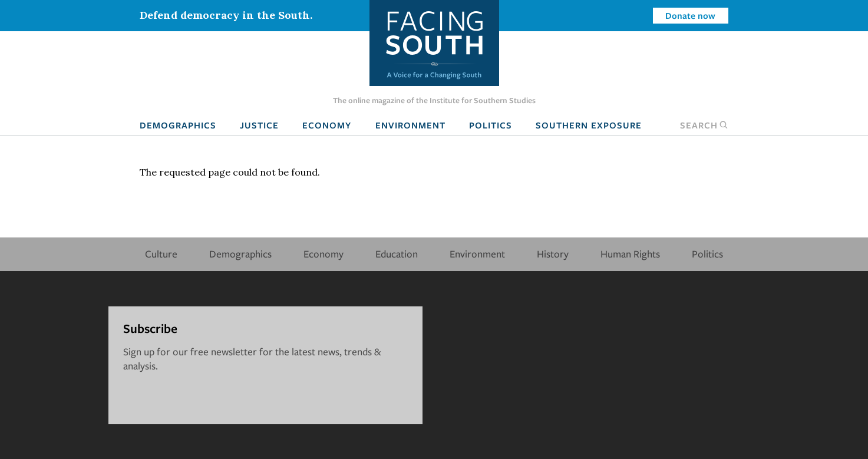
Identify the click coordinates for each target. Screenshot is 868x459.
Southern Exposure (589, 125)
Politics (491, 125)
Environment (410, 125)
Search (704, 125)
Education (397, 254)
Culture (161, 254)
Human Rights (630, 254)
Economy (327, 125)
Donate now (690, 15)
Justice (259, 125)
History (553, 254)
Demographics (178, 125)
